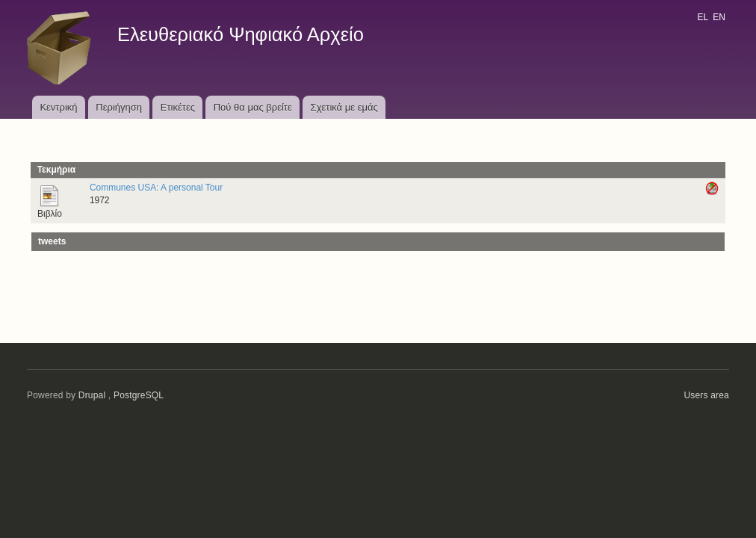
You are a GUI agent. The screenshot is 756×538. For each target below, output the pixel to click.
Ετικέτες (178, 107)
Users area (706, 395)
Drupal (92, 395)
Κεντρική (58, 107)
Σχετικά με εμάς (344, 107)
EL (702, 17)
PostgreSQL (139, 395)
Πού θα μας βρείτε (253, 107)
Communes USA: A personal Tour (156, 188)
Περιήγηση (119, 107)
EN (719, 17)
